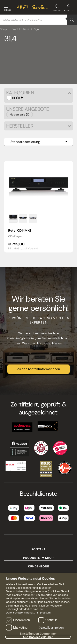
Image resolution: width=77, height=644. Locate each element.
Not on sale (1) (20, 114)
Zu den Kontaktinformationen (39, 369)
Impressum (44, 613)
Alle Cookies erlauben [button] (38, 637)
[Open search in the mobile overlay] (38, 20)
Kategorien (38, 93)
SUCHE (57, 8)
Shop (3, 29)
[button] (51, 628)
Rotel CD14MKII (20, 230)
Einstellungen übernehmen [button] (38, 634)
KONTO (68, 8)
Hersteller (38, 126)
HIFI (14, 98)
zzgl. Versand (30, 248)
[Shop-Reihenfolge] (38, 142)
